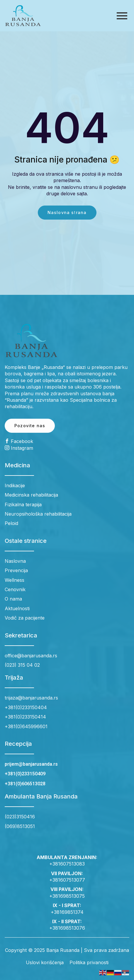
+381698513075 (67, 896)
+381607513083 (67, 864)
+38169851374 (67, 912)
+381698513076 (67, 928)
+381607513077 (67, 880)
